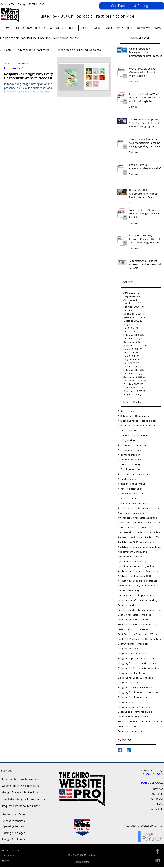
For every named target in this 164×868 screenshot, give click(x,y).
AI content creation (129, 455)
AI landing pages (128, 479)
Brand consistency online (132, 731)
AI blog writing (126, 440)
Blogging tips (126, 702)
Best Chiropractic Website (133, 620)
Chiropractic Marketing (34, 50)
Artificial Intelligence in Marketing (138, 571)
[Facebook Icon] (158, 851)
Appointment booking (131, 557)
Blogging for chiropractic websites (138, 692)
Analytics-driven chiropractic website (140, 547)
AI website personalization (133, 503)
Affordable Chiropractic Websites (137, 518)
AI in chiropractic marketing (134, 474)
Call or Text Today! (151, 770)
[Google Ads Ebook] (13, 839)
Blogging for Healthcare (132, 673)
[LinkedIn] (129, 750)
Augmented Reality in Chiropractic (138, 586)
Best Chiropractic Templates (135, 615)
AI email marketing (129, 465)
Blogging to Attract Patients (134, 707)
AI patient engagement (131, 484)
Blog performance (128, 649)
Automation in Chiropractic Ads (136, 595)
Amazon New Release (130, 537)
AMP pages (124, 513)
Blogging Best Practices (132, 654)
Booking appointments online (135, 712)
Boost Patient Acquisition (133, 717)
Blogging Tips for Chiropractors (136, 658)
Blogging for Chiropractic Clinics (137, 663)
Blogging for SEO (128, 683)
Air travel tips (126, 532)
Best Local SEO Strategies (133, 629)
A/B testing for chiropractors (135, 426)
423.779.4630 (36, 4)
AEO (156, 426)
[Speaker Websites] (14, 821)
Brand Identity (154, 721)
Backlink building (128, 605)
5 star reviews (126, 411)
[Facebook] (120, 750)
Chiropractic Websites (19, 68)
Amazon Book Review (148, 532)
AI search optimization (131, 494)
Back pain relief (127, 600)
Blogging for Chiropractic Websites (138, 668)
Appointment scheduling (132, 561)
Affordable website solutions (135, 528)
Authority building (128, 591)
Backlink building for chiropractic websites (141, 610)
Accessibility (141, 513)
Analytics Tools (154, 537)
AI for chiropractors (129, 469)
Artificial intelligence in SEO (134, 576)
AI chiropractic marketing (133, 445)
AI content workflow (129, 460)
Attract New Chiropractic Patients (137, 581)
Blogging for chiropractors (133, 697)
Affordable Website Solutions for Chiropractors (141, 523)
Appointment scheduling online (136, 566)
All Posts (6, 50)
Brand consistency (128, 726)
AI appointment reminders (133, 435)
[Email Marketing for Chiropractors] (23, 799)
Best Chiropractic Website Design (138, 625)
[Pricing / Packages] (14, 833)
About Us (157, 794)
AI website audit (127, 498)
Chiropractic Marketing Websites (79, 50)
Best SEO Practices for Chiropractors (139, 639)
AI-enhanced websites (151, 508)
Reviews (158, 789)
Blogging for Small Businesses (136, 688)
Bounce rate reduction (131, 721)
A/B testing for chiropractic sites (137, 421)
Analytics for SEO (128, 542)
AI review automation (130, 489)
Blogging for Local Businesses (135, 678)
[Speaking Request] (14, 826)
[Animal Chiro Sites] (14, 814)
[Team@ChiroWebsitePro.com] (143, 826)
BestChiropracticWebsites (133, 644)
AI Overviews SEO (128, 431)
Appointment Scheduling (132, 552)
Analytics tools (149, 542)
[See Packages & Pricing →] (132, 6)
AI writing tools (127, 508)
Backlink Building (148, 600)
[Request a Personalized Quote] (21, 806)
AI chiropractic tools (130, 450)
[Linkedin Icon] (158, 860)
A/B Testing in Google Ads (133, 416)
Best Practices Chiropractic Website (139, 634)
